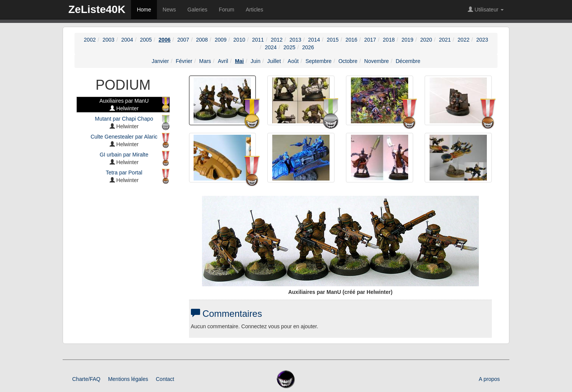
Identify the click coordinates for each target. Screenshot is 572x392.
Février (184, 61)
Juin (255, 61)
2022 (463, 40)
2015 (333, 40)
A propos (489, 379)
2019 (408, 40)
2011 (258, 40)
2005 (146, 40)
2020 (426, 40)
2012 (277, 40)
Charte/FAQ (86, 379)
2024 (271, 47)
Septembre (318, 61)
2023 (482, 40)
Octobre (348, 61)
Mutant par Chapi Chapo (124, 119)
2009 (221, 40)
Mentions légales (128, 379)
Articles (254, 10)
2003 (109, 40)
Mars (205, 61)
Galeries (197, 10)
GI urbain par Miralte (124, 155)
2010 (239, 40)
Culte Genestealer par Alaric (124, 137)
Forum (226, 10)
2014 (314, 40)
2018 (389, 40)
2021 (445, 40)
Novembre (377, 61)
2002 (90, 40)
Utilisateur (486, 10)
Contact (165, 379)
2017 (370, 40)
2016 (351, 40)
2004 (127, 40)
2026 (308, 47)
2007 (183, 40)
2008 (202, 40)
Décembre (408, 61)
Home (144, 10)
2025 (289, 47)
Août (293, 61)
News (169, 10)
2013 (295, 40)
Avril (223, 61)
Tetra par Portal (124, 173)
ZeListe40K (97, 9)
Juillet (274, 61)
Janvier (160, 61)
